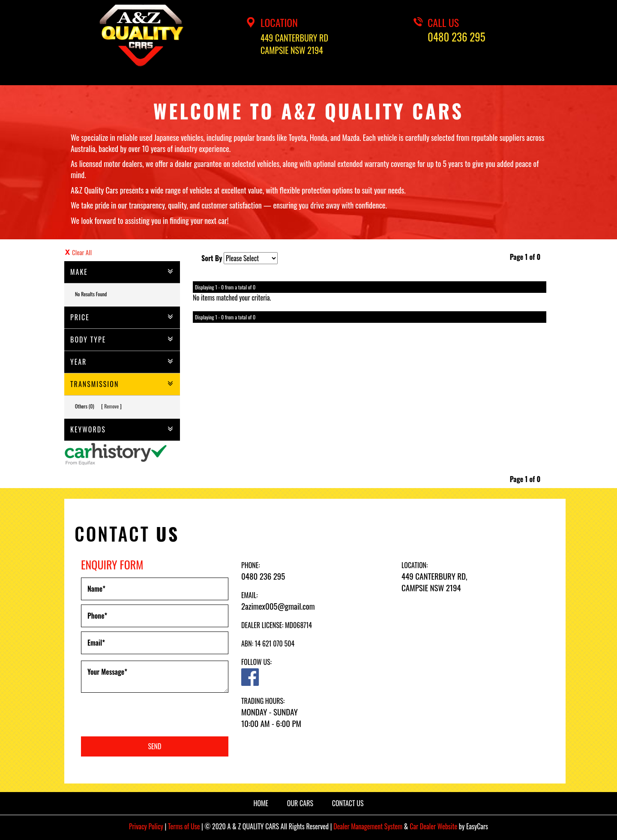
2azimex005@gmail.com (278, 606)
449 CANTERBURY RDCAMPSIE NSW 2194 (294, 44)
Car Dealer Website (433, 826)
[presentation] (146, 715)
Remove (111, 406)
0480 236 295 (457, 37)
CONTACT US (348, 803)
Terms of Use (185, 826)
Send (155, 746)
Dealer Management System (368, 826)
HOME (261, 803)
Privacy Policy (147, 826)
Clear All (82, 252)
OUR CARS (300, 803)
